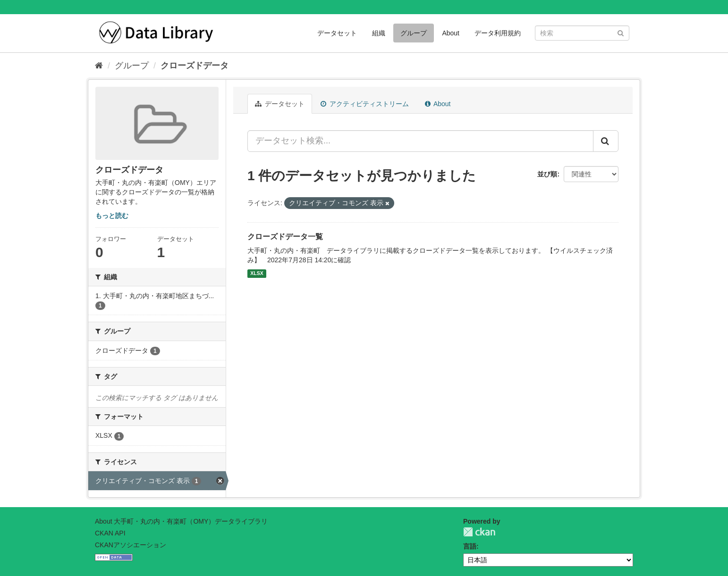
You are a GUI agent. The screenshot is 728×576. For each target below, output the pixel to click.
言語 (470, 546)
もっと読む (112, 216)
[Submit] (621, 32)
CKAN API (110, 533)
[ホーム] (99, 66)
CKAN (479, 532)
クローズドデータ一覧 (285, 237)
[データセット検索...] (420, 141)
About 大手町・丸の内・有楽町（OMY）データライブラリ (181, 521)
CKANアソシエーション (131, 545)
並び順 (547, 174)
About (451, 33)
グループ (414, 33)
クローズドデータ (195, 66)
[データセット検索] (582, 33)
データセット (337, 33)
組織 (379, 33)
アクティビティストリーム (365, 104)
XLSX (257, 274)
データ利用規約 (498, 33)
